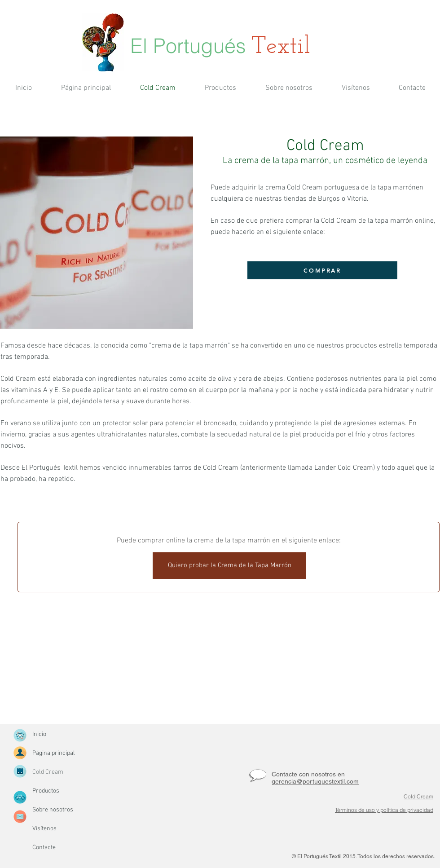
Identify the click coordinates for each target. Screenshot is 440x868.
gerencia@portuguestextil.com (315, 781)
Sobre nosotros (53, 810)
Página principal (54, 753)
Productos (46, 791)
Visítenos (44, 829)
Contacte (44, 848)
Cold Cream (48, 772)
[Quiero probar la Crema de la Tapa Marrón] (229, 566)
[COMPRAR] (322, 270)
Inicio (39, 734)
